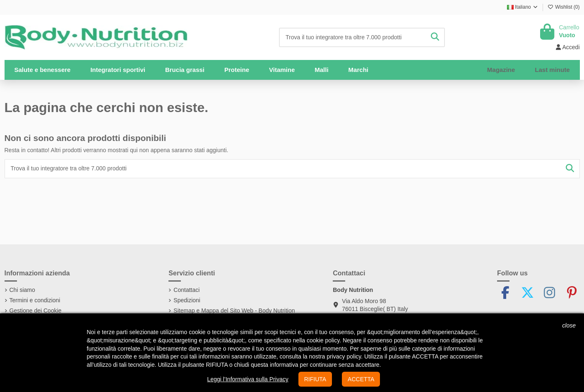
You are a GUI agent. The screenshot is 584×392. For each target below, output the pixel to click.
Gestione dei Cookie (36, 311)
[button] (118, 70)
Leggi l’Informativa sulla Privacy (248, 379)
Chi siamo (22, 290)
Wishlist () (564, 7)
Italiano (523, 7)
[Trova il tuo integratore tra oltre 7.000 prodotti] (435, 37)
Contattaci (186, 290)
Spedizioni (187, 300)
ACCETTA (361, 379)
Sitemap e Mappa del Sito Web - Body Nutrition (234, 311)
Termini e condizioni (35, 300)
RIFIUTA (315, 379)
